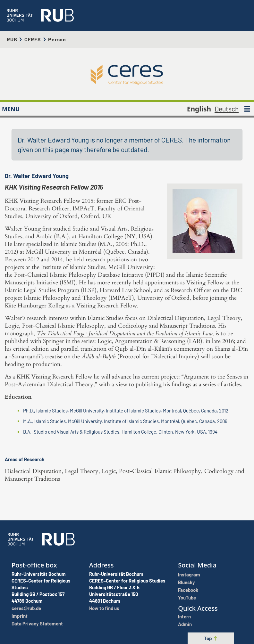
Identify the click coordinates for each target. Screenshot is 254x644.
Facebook (188, 590)
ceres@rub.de (26, 608)
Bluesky (186, 582)
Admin (185, 624)
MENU (11, 109)
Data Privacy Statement (37, 624)
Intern (184, 616)
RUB (12, 39)
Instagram (189, 575)
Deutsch (227, 109)
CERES (33, 39)
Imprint (20, 616)
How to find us (104, 608)
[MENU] (247, 109)
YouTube (187, 598)
